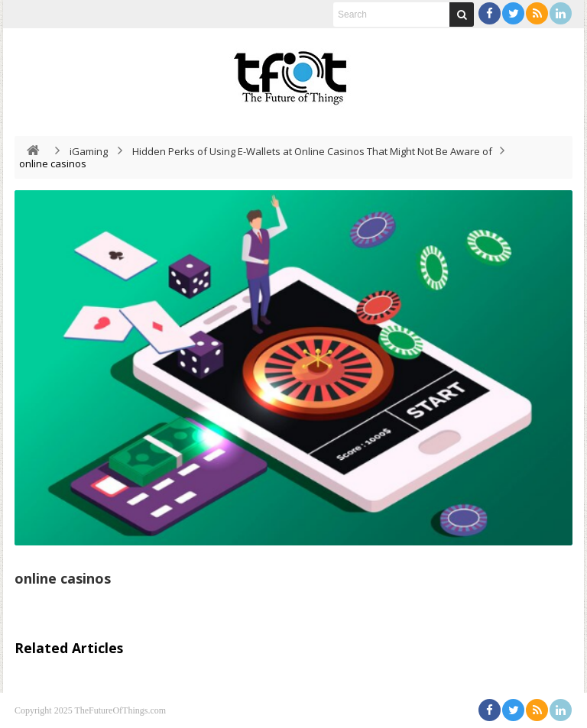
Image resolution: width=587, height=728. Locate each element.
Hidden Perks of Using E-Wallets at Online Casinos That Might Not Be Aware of (312, 151)
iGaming (89, 151)
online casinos (63, 578)
